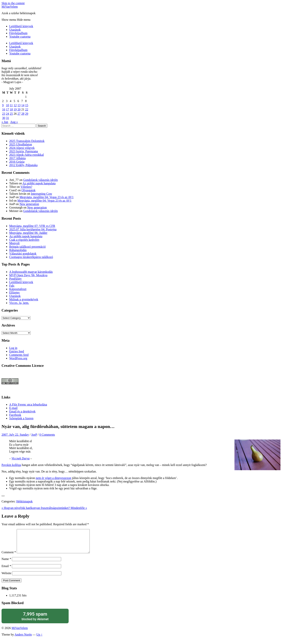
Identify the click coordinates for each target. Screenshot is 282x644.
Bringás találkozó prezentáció (27, 247)
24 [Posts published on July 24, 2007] (7, 114)
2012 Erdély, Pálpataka (23, 165)
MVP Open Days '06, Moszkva (28, 275)
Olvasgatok (28, 190)
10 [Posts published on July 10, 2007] (7, 105)
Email (6, 571)
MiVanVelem (10, 7)
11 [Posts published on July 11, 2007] (11, 105)
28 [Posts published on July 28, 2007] (23, 114)
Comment (9, 557)
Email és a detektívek (22, 411)
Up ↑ (39, 639)
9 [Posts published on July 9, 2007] (3, 105)
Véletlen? (26, 187)
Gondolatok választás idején (40, 180)
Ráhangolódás (18, 250)
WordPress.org (18, 358)
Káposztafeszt (18, 289)
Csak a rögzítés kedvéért (24, 240)
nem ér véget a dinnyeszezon (53, 478)
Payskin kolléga (11, 465)
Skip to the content (13, 3)
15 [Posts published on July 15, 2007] (27, 105)
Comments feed (19, 355)
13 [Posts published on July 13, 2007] (19, 105)
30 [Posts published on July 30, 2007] (4, 118)
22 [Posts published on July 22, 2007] (27, 109)
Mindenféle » (79, 508)
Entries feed (17, 351)
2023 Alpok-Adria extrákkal (26, 155)
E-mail (13, 408)
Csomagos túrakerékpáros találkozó (31, 257)
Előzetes (14, 292)
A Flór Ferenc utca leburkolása (28, 404)
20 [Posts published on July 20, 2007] (19, 109)
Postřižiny (15, 279)
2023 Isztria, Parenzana (24, 151)
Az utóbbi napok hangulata (39, 183)
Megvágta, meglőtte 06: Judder (28, 233)
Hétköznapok (24, 501)
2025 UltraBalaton (21, 144)
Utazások (15, 30)
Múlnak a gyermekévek (24, 299)
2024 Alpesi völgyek (22, 148)
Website (6, 578)
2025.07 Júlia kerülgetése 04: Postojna (33, 229)
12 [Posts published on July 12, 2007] (15, 105)
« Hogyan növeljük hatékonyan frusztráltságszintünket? (36, 508)
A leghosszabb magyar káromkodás (31, 272)
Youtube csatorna (20, 37)
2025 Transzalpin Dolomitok (27, 141)
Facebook (15, 415)
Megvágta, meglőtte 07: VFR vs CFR (32, 226)
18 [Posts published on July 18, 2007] (11, 109)
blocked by (35, 621)
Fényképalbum (18, 33)
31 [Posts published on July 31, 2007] (7, 118)
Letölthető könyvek (21, 26)
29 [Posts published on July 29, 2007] (27, 114)
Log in (13, 348)
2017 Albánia (17, 158)
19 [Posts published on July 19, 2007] (15, 109)
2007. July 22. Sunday (15, 435)
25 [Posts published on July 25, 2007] (11, 114)
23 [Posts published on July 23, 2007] (4, 114)
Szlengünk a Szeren (21, 418)
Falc (12, 286)
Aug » (14, 122)
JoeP (34, 435)
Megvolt (14, 243)
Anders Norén (23, 639)
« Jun (5, 122)
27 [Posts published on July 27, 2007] (19, 114)
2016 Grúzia (17, 162)
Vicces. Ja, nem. (19, 303)
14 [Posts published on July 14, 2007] (23, 105)
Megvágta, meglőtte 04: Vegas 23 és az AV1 (47, 197)
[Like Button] (3, 496)
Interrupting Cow (42, 194)
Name (6, 564)
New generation (29, 204)
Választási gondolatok (23, 254)
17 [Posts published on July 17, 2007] (7, 109)
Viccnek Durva (21, 458)
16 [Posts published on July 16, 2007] (4, 109)
